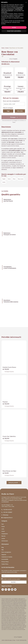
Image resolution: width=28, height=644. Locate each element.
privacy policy (16, 579)
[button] (26, 2)
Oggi (8, 111)
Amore (7, 48)
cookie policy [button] (4, 12)
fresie (9, 179)
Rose (14, 179)
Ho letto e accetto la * (12, 579)
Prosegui (14, 117)
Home (3, 48)
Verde (4, 182)
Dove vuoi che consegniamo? (11, 101)
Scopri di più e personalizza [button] (14, 31)
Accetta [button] (14, 27)
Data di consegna (8, 108)
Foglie (4, 179)
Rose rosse (21, 179)
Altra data (20, 111)
